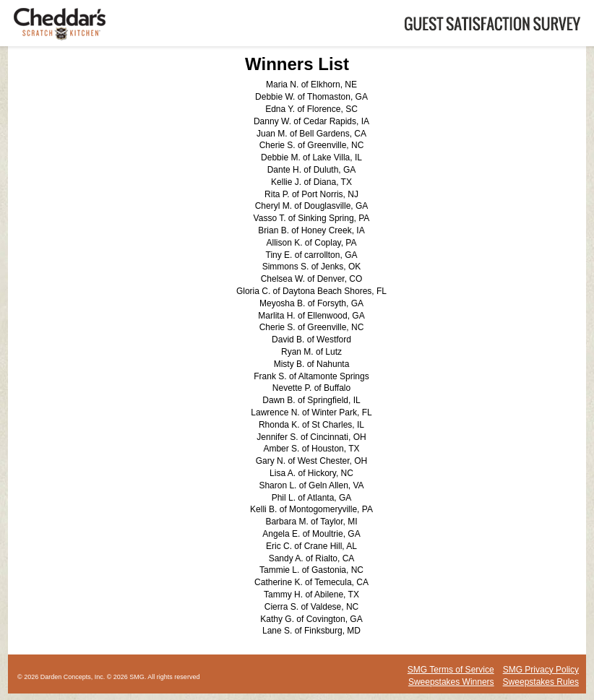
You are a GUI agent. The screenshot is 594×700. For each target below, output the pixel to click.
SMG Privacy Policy (541, 670)
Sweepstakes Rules (541, 682)
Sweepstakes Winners (451, 682)
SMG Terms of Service (451, 670)
